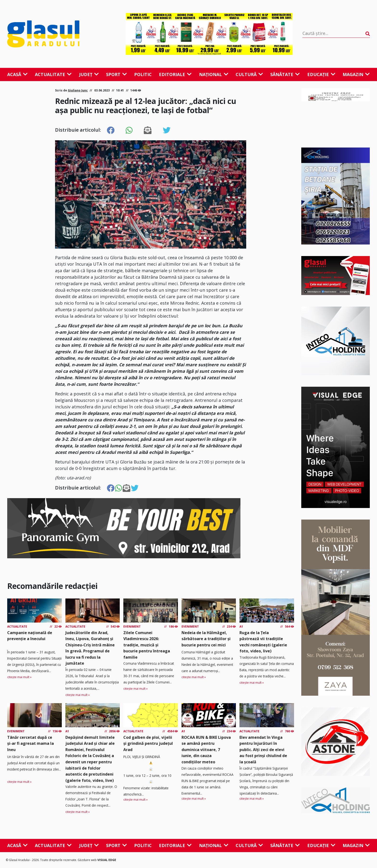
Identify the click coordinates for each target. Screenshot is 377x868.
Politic (143, 74)
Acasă (17, 74)
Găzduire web (88, 860)
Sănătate (285, 74)
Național (214, 74)
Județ (89, 74)
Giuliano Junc (78, 90)
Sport (116, 74)
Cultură (249, 74)
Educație (321, 74)
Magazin (356, 74)
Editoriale (175, 74)
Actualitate (53, 74)
